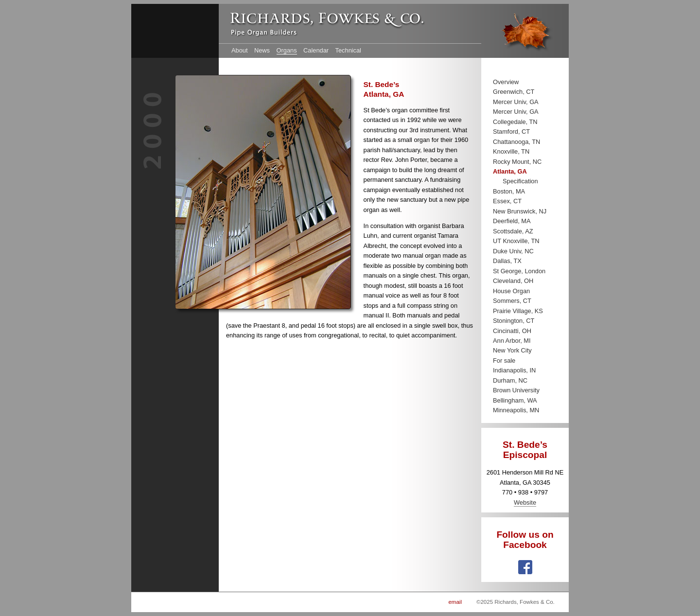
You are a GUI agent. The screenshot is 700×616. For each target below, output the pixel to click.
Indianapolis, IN (514, 370)
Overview (506, 82)
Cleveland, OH (513, 281)
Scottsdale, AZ (513, 231)
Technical (348, 50)
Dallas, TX (507, 261)
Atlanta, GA (510, 171)
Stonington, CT (514, 321)
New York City (512, 350)
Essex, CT (507, 201)
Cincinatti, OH (512, 331)
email (455, 602)
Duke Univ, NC (513, 251)
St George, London (519, 271)
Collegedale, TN (515, 122)
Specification (520, 181)
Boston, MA (509, 191)
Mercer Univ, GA (516, 102)
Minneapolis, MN (516, 410)
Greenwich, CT (514, 92)
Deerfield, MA (512, 221)
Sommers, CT (512, 301)
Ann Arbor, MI (512, 341)
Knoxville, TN (511, 151)
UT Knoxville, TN (516, 241)
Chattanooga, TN (516, 142)
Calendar (316, 50)
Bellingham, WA (515, 400)
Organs (287, 50)
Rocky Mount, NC (517, 162)
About (239, 50)
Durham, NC (510, 380)
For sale (504, 361)
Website (525, 502)
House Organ (511, 291)
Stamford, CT (511, 132)
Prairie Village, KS (518, 311)
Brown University (516, 390)
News (262, 50)
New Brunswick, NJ (520, 211)
